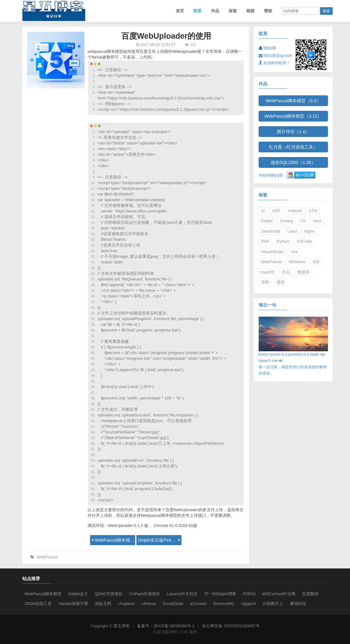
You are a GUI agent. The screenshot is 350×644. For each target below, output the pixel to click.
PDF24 (249, 594)
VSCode (304, 241)
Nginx (310, 231)
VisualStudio (273, 252)
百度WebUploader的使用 (166, 36)
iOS (316, 262)
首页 (180, 11)
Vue (295, 252)
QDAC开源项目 (109, 594)
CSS (313, 211)
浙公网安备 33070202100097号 (231, 626)
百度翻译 (310, 594)
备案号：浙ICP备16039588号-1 (166, 626)
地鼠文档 (103, 604)
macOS (268, 272)
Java (317, 221)
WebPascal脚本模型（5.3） (293, 101)
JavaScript (271, 231)
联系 (198, 11)
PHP (265, 241)
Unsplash (126, 604)
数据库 (304, 272)
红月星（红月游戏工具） (293, 147)
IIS (303, 221)
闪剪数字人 (273, 604)
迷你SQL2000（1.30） (293, 162)
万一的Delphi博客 (220, 594)
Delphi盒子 (78, 594)
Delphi (267, 221)
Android (295, 211)
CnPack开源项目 (145, 594)
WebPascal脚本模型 (43, 594)
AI (263, 211)
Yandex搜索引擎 (73, 604)
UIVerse (149, 604)
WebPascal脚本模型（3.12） (293, 116)
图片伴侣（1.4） (293, 132)
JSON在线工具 (38, 604)
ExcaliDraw (173, 604)
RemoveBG (224, 604)
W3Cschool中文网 (279, 594)
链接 (250, 11)
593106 (267, 48)
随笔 (281, 282)
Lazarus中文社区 (182, 594)
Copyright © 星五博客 (110, 626)
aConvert (198, 604)
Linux (292, 231)
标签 (233, 11)
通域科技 (298, 604)
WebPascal (47, 557)
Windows (297, 262)
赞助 (268, 11)
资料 (265, 282)
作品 (215, 11)
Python (283, 241)
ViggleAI (249, 604)
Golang (286, 221)
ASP (276, 211)
